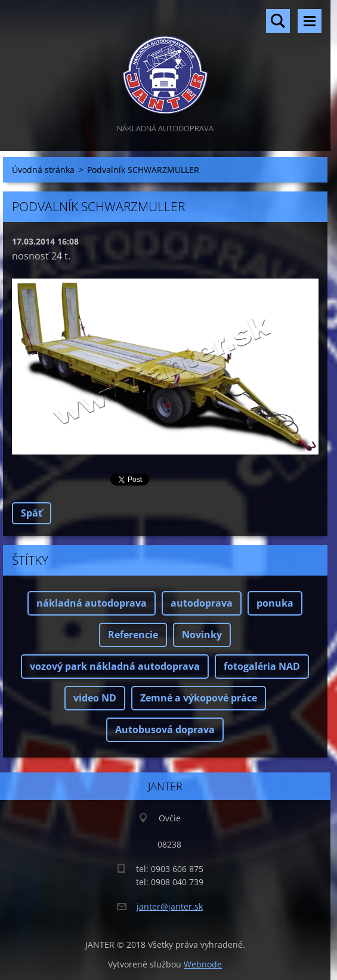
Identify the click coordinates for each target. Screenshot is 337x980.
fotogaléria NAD (262, 666)
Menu (310, 21)
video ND (95, 698)
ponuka (275, 603)
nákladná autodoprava (92, 603)
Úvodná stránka (43, 170)
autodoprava (202, 603)
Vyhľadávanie (278, 21)
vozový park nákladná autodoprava (115, 666)
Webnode (203, 964)
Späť (32, 513)
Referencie (133, 635)
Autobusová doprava (165, 729)
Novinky (202, 635)
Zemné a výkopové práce (199, 698)
